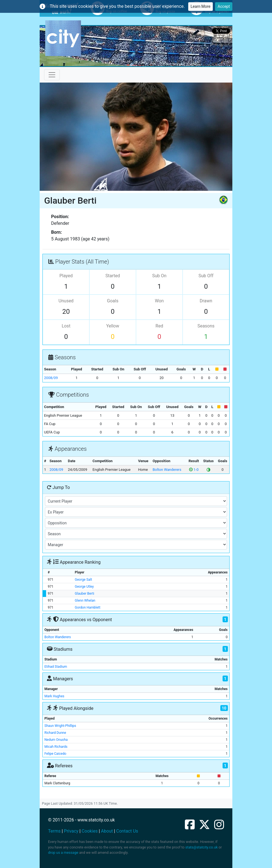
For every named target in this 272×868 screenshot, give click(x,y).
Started (113, 276)
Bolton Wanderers (167, 470)
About (107, 831)
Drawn (206, 301)
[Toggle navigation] (52, 75)
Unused (66, 301)
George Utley (84, 587)
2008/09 (51, 378)
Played (66, 276)
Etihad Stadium (56, 667)
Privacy (71, 831)
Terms (54, 831)
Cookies (90, 831)
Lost (66, 326)
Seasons (206, 326)
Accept (224, 6)
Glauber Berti (84, 594)
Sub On (159, 276)
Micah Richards (56, 747)
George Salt (83, 580)
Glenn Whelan (85, 601)
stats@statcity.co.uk (202, 847)
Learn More (201, 6)
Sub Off (206, 276)
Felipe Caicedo (55, 754)
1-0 (194, 470)
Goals (113, 301)
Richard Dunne (55, 733)
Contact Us (127, 831)
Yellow (113, 326)
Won (159, 301)
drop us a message (63, 853)
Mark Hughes (54, 696)
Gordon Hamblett (88, 607)
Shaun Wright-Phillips (60, 726)
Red (159, 326)
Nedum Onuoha (56, 740)
